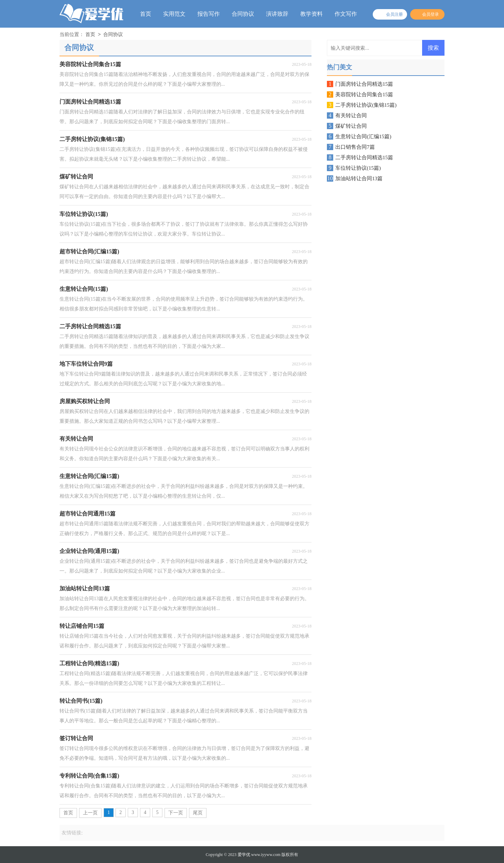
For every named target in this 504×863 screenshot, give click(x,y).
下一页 (176, 813)
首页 (146, 14)
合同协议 (243, 14)
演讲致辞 (277, 14)
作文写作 (346, 14)
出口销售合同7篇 (355, 147)
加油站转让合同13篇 (359, 178)
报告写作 (209, 14)
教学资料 (311, 14)
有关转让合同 (351, 115)
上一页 (90, 813)
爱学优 (244, 855)
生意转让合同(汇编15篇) (363, 136)
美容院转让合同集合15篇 (364, 94)
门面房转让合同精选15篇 (364, 84)
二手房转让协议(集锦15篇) (366, 105)
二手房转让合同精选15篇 (364, 157)
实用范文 (174, 14)
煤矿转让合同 (351, 126)
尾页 (198, 813)
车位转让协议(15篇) (358, 168)
